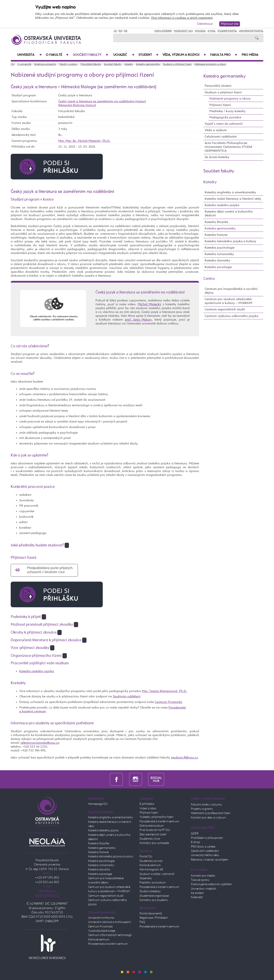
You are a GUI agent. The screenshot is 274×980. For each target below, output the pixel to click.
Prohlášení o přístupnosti (207, 838)
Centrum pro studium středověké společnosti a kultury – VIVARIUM (228, 301)
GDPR (195, 834)
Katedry (129, 64)
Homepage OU (98, 804)
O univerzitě (24, 64)
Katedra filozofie (216, 222)
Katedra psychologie (220, 248)
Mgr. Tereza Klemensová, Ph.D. (164, 691)
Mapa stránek (163, 31)
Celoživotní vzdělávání (221, 137)
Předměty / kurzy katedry (227, 111)
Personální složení (218, 86)
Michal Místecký (150, 304)
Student (148, 55)
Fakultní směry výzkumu (206, 805)
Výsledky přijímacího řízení (156, 817)
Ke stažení (197, 893)
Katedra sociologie (218, 267)
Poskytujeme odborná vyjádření (211, 884)
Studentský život (150, 839)
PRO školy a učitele (203, 847)
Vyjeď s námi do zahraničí (224, 124)
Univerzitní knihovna (101, 918)
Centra (209, 279)
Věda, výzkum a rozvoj (184, 55)
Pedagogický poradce (225, 117)
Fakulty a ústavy (68, 64)
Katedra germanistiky (148, 64)
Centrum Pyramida (168, 702)
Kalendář (197, 897)
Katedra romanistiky (219, 254)
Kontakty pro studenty (154, 900)
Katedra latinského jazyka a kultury (230, 241)
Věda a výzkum (216, 130)
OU (13, 64)
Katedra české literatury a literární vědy (233, 199)
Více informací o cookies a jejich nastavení (182, 18)
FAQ (142, 922)
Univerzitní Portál (251, 31)
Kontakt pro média (203, 876)
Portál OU (146, 857)
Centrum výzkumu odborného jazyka (232, 316)
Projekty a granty (202, 809)
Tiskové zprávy (200, 880)
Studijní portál (227, 31)
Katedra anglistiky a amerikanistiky (230, 192)
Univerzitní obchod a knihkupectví (110, 922)
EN (120, 31)
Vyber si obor (148, 808)
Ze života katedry (217, 157)
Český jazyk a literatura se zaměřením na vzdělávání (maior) (102, 101)
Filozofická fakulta (91, 64)
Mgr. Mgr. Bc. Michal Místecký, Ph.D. (84, 141)
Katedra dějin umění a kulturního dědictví (229, 213)
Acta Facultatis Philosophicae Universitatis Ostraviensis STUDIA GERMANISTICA (228, 147)
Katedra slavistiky (217, 260)
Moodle (200, 31)
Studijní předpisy (150, 891)
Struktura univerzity (45, 64)
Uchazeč (124, 55)
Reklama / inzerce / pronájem (210, 860)
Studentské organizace (154, 896)
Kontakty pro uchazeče (154, 843)
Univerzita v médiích (204, 889)
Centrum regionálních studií (225, 309)
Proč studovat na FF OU (155, 830)
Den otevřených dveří (153, 835)
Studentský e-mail (151, 861)
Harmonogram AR (151, 870)
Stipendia (146, 878)
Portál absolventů (151, 914)
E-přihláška (147, 804)
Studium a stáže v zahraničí (157, 874)
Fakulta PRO (224, 55)
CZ (115, 31)
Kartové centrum (99, 940)
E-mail (212, 31)
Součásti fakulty (90, 55)
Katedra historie (216, 235)
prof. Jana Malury (138, 320)
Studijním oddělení (127, 696)
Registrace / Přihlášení (154, 918)
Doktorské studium (152, 826)
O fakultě (57, 55)
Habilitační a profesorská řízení (211, 813)
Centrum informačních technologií (110, 935)
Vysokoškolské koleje (102, 931)
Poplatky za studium (153, 883)
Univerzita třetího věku (205, 855)
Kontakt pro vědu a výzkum (208, 818)
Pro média (250, 55)
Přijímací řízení (220, 105)
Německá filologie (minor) (77, 105)
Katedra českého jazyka (37, 671)
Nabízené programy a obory (210, 64)
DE (126, 31)
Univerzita (29, 55)
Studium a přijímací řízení (177, 64)
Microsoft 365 (183, 31)
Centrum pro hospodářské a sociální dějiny (231, 291)
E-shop (195, 842)
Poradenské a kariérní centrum (108, 944)
